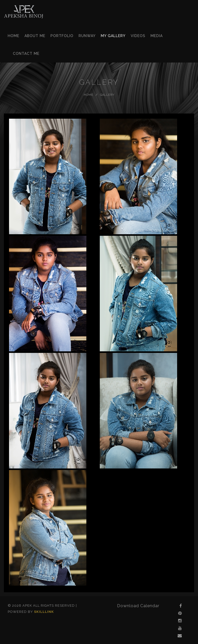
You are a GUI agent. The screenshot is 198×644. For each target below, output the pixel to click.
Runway (87, 36)
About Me (35, 36)
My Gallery (113, 36)
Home (14, 36)
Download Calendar (138, 606)
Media (157, 36)
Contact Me (26, 54)
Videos (138, 36)
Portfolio (62, 36)
